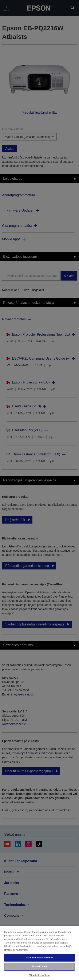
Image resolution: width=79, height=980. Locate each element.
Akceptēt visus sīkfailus (40, 958)
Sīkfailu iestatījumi (39, 975)
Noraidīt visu (39, 966)
